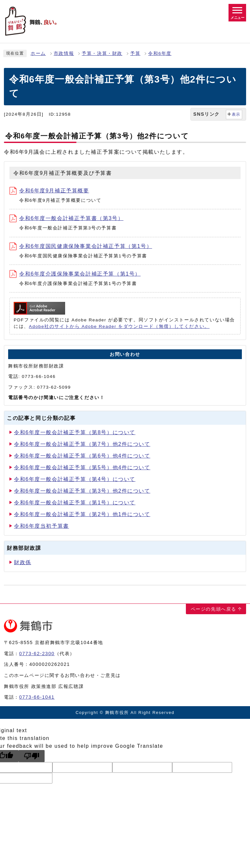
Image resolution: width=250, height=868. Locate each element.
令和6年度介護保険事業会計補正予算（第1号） (75, 274)
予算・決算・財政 (102, 53)
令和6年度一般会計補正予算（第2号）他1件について (82, 514)
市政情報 (64, 53)
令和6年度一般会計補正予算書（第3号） (66, 218)
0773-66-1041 (37, 697)
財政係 (23, 562)
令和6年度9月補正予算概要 (49, 191)
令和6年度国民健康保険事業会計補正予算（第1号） (81, 246)
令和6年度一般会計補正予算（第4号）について (75, 479)
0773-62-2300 (37, 654)
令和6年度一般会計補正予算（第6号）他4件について (82, 456)
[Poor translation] (32, 756)
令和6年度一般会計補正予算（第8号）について (75, 432)
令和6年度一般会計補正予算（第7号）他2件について (82, 444)
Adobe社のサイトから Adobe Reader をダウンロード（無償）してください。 (119, 326)
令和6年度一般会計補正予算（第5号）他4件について (82, 467)
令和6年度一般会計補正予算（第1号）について (75, 503)
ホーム (38, 53)
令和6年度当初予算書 (42, 526)
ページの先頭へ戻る (214, 609)
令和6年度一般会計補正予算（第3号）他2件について (82, 491)
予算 (135, 53)
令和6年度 (160, 53)
